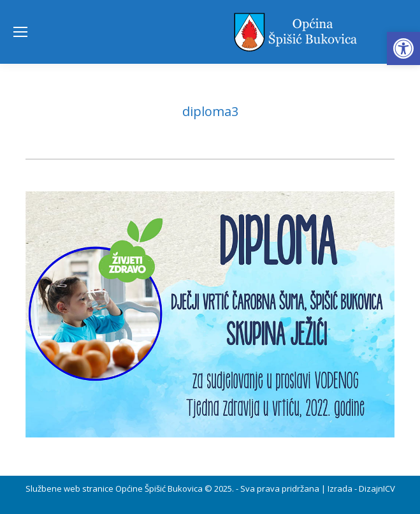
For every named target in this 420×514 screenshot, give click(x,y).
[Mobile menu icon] (20, 32)
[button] (403, 48)
